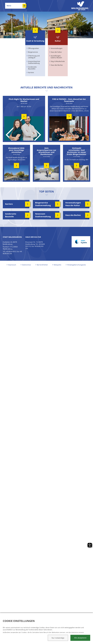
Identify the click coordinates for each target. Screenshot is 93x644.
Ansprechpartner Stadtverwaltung (34, 62)
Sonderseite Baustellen (32, 68)
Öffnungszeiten (33, 48)
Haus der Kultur (56, 52)
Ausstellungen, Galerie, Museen (56, 57)
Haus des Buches (57, 65)
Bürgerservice (33, 52)
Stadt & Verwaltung (35, 36)
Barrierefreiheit (42, 265)
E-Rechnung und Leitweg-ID (34, 57)
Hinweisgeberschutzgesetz (77, 265)
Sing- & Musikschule (58, 61)
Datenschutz (27, 265)
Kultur (58, 36)
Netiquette (57, 265)
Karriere (31, 72)
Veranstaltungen (57, 48)
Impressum (12, 265)
